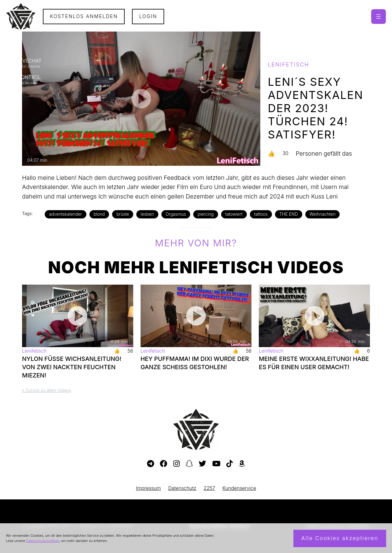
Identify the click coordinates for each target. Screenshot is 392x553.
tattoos (261, 214)
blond (99, 214)
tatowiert (234, 214)
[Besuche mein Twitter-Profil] (202, 464)
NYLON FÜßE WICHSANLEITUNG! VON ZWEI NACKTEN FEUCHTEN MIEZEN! (72, 367)
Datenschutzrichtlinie (42, 541)
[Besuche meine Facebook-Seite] (164, 464)
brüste (123, 214)
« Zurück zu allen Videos (47, 390)
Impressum (148, 488)
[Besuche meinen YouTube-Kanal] (216, 464)
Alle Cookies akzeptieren (340, 538)
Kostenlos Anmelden (84, 16)
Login (148, 16)
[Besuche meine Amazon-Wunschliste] (242, 464)
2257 (209, 488)
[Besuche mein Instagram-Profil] (177, 464)
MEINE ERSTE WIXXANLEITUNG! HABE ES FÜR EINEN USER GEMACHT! (314, 363)
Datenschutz (182, 488)
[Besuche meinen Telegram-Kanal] (151, 464)
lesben (147, 214)
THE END (289, 214)
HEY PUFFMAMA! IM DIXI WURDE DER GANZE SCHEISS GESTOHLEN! (195, 363)
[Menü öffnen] (379, 17)
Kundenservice (239, 488)
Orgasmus (176, 214)
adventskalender (66, 214)
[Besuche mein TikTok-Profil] (230, 464)
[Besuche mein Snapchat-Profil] (189, 464)
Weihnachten (323, 214)
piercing (205, 214)
